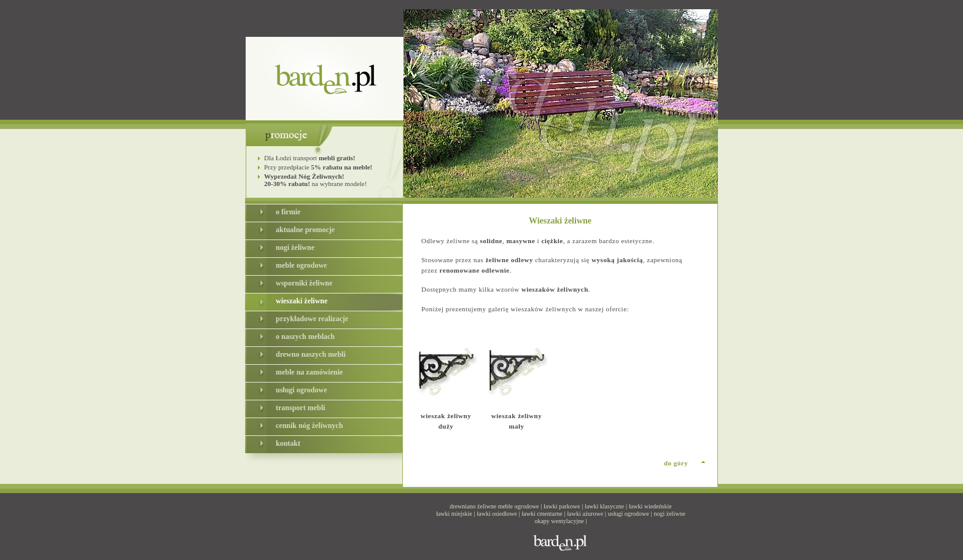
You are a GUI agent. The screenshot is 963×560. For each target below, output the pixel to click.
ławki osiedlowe (497, 514)
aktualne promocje (305, 230)
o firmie (288, 212)
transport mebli (300, 408)
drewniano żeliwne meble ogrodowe (494, 506)
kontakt (288, 443)
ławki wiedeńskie (650, 506)
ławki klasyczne (604, 506)
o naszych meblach (305, 336)
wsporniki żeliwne (304, 283)
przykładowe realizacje (312, 319)
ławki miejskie (454, 514)
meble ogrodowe (301, 265)
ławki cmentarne (542, 514)
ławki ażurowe (586, 514)
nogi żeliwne (295, 247)
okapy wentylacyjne (559, 521)
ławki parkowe (562, 506)
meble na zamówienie (309, 372)
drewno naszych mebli (311, 354)
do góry (676, 463)
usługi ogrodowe (301, 390)
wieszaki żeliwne (302, 301)
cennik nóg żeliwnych (309, 426)
